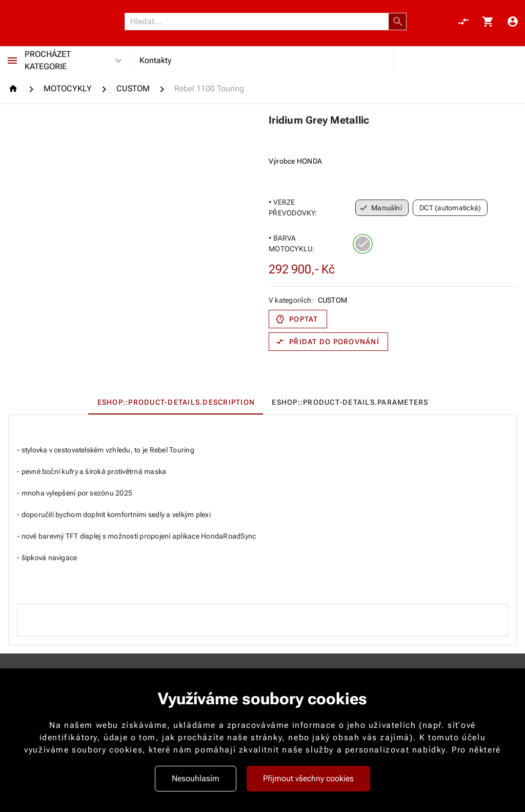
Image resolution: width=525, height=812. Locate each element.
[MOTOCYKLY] (68, 89)
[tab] (176, 402)
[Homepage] (15, 88)
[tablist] (262, 402)
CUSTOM (333, 300)
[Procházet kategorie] (12, 61)
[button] (398, 22)
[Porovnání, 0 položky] (463, 22)
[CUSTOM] (133, 89)
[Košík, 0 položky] (488, 22)
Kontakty (155, 60)
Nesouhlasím (196, 778)
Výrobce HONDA (295, 161)
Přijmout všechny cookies (308, 778)
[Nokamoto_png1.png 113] (57, 22)
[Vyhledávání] (259, 22)
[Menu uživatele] (513, 22)
